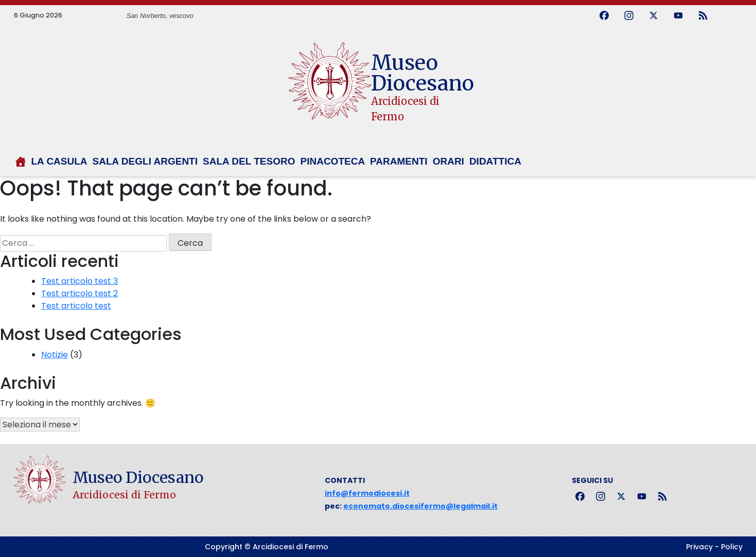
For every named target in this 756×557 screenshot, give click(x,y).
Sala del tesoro (249, 161)
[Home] (23, 166)
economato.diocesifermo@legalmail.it (420, 506)
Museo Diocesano (423, 73)
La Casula (59, 161)
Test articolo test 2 (80, 293)
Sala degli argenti (145, 161)
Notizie (55, 355)
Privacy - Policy (714, 547)
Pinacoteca (332, 161)
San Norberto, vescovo (160, 16)
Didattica (495, 161)
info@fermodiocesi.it (367, 493)
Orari (449, 161)
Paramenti (399, 161)
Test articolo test (76, 306)
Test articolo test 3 (80, 281)
